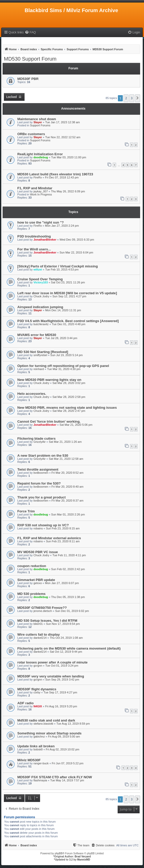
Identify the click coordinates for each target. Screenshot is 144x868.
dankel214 (40, 638)
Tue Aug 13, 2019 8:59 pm (73, 724)
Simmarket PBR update (36, 580)
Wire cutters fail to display (39, 634)
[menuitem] (30, 33)
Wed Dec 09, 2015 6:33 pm (77, 240)
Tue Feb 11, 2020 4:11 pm (69, 555)
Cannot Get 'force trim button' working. (49, 421)
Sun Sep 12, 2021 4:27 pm (69, 296)
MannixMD (84, 860)
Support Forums (40, 125)
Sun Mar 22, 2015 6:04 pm (76, 252)
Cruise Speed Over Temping (40, 279)
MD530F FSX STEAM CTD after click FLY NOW (55, 777)
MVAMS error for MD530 (37, 335)
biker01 (38, 624)
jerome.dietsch (43, 611)
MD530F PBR (28, 79)
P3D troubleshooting (34, 236)
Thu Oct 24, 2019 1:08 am (66, 638)
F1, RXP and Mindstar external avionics (49, 538)
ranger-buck (41, 763)
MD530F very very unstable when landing (51, 676)
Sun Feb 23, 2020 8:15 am (63, 528)
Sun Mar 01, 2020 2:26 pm (68, 514)
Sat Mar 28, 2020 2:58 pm (69, 397)
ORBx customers (31, 134)
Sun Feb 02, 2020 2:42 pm (68, 569)
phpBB (59, 853)
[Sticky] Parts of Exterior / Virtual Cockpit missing (58, 266)
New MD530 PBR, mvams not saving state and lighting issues (67, 408)
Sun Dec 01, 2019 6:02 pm (72, 611)
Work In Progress (41, 194)
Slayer (38, 122)
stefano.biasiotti (43, 724)
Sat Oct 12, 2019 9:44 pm (66, 652)
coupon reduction (32, 566)
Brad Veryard (83, 857)
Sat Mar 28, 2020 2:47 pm (69, 411)
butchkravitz (41, 324)
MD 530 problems (31, 594)
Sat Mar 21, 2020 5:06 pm (76, 425)
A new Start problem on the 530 (43, 456)
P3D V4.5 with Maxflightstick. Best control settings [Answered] (68, 321)
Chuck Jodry (41, 296)
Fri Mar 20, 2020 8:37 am (67, 501)
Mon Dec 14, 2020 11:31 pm (63, 310)
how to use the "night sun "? (41, 222)
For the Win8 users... (34, 249)
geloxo (37, 583)
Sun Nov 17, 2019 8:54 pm (63, 624)
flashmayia (40, 780)
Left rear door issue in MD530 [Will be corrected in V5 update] (67, 293)
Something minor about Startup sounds (49, 733)
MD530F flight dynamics (37, 689)
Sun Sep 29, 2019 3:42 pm (62, 679)
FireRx (37, 177)
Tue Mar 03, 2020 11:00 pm (69, 157)
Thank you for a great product (41, 497)
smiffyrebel (40, 355)
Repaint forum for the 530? (39, 483)
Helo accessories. (32, 394)
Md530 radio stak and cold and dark (46, 720)
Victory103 (40, 282)
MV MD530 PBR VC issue (38, 552)
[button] (138, 98)
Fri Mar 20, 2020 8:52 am (67, 473)
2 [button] (126, 98)
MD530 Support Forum (30, 59)
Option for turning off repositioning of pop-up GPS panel (63, 366)
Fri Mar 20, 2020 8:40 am (67, 487)
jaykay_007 (41, 191)
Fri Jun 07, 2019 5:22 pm (67, 763)
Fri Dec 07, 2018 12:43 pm (62, 177)
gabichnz (39, 736)
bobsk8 (38, 749)
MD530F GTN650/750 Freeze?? (42, 608)
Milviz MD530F (29, 760)
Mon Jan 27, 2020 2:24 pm (62, 226)
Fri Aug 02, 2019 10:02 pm (63, 749)
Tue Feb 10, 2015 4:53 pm (62, 269)
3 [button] (132, 98)
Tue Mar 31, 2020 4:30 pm (64, 369)
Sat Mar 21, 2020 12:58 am (66, 459)
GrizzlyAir (39, 442)
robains (38, 528)
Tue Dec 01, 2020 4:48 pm (69, 324)
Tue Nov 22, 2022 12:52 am (63, 137)
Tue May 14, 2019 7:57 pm (67, 780)
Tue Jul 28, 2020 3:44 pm (61, 338)
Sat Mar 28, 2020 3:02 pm (69, 383)
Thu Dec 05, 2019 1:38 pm (68, 597)
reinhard (39, 369)
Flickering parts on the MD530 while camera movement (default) (69, 648)
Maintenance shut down (37, 119)
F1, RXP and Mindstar (35, 188)
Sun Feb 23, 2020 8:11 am (63, 541)
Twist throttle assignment (38, 469)
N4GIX (38, 706)
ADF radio (25, 703)
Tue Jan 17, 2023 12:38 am (63, 122)
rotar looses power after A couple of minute (52, 662)
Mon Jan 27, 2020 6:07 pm (62, 583)
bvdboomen (41, 473)
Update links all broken (36, 746)
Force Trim (26, 511)
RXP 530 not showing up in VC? (43, 525)
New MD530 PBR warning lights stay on (49, 380)
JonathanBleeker (45, 240)
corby (37, 692)
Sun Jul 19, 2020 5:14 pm (67, 355)
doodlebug (41, 157)
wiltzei (38, 269)
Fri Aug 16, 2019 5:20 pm (61, 706)
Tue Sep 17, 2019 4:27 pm (60, 692)
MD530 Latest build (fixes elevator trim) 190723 (55, 174)
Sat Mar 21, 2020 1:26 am (65, 442)
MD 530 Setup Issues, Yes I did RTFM (47, 621)
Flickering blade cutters (36, 439)
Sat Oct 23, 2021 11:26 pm (68, 282)
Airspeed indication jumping (40, 307)
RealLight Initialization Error (40, 154)
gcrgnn (38, 666)
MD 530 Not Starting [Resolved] (43, 352)
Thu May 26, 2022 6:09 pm (68, 191)
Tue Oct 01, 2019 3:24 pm (62, 666)
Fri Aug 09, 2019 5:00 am (64, 736)
